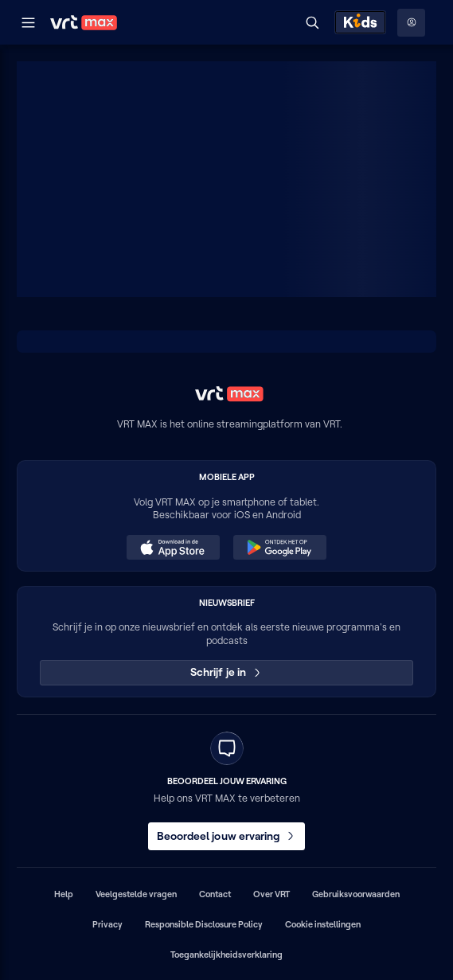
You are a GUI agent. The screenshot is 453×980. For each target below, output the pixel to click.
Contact (215, 894)
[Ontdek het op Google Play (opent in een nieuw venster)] (279, 548)
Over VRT (271, 894)
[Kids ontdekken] (360, 22)
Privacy (107, 924)
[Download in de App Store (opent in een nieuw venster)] (173, 548)
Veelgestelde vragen (136, 894)
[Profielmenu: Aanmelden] (411, 23)
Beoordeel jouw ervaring (227, 836)
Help (64, 894)
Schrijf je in (226, 672)
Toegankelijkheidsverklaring (226, 955)
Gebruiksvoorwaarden (356, 894)
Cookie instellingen (323, 924)
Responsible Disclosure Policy (204, 924)
